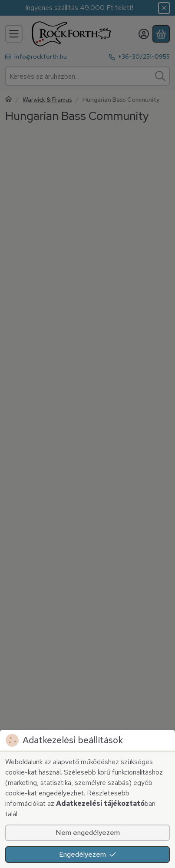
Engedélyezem (88, 854)
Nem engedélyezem (88, 833)
